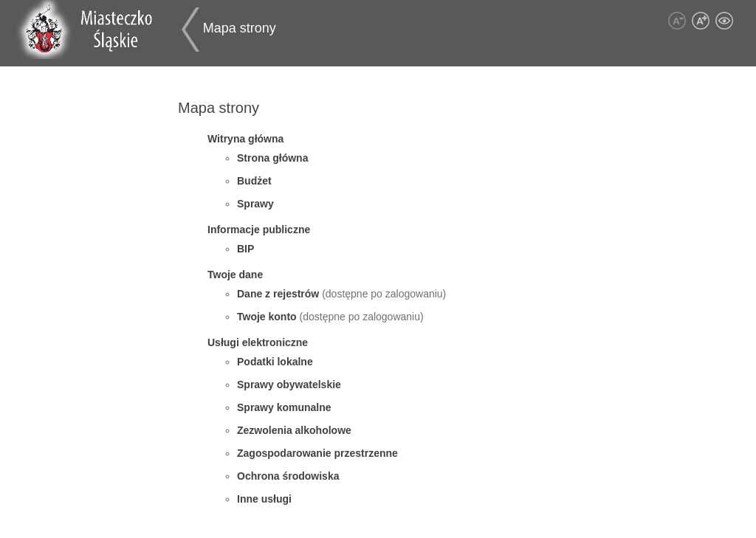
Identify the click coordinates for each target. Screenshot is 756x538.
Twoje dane (235, 275)
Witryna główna (245, 139)
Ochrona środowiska (288, 476)
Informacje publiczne (259, 230)
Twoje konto (268, 317)
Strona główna (272, 158)
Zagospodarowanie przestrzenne (317, 453)
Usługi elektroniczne (258, 342)
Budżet (254, 181)
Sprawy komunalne (284, 407)
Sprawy (255, 204)
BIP (245, 249)
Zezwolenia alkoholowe (294, 430)
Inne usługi (264, 499)
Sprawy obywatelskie (289, 384)
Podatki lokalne (275, 362)
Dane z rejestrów (279, 294)
